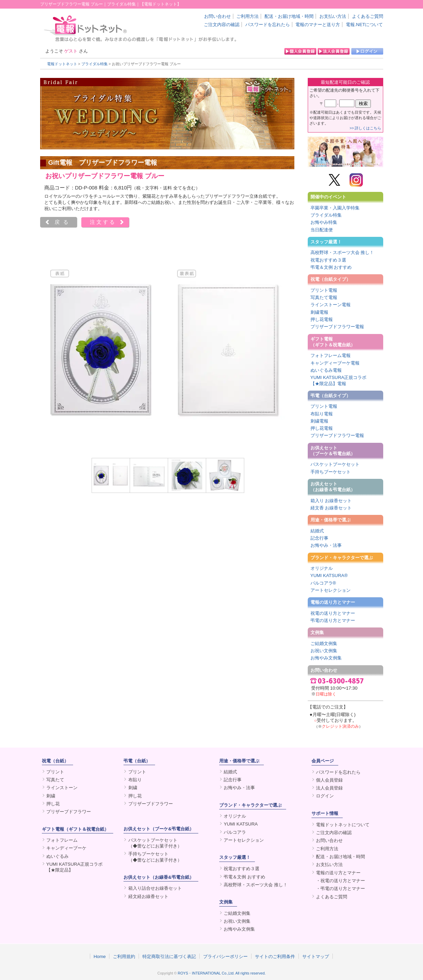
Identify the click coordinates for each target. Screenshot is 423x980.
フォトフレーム (62, 840)
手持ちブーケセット (331, 472)
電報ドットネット (62, 64)
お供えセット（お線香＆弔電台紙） (333, 487)
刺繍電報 (319, 312)
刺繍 (51, 796)
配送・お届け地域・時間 (289, 16)
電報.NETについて (364, 25)
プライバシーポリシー (225, 956)
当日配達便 (322, 230)
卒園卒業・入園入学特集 (335, 208)
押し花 (53, 804)
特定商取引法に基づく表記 (169, 956)
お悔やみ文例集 (326, 658)
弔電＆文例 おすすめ (331, 267)
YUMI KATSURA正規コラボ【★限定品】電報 (339, 380)
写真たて (55, 780)
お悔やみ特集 (324, 222)
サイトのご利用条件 (275, 956)
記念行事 (319, 538)
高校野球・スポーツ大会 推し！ (342, 252)
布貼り (135, 780)
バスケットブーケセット (335, 464)
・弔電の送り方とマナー (340, 889)
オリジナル (322, 568)
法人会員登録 (329, 788)
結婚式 (317, 531)
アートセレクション (331, 590)
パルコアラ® (323, 583)
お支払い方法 (333, 16)
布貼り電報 (322, 414)
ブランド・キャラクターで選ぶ (342, 558)
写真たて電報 (324, 297)
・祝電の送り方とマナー (340, 881)
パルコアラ (235, 832)
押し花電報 (322, 319)
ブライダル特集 (95, 64)
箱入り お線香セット (331, 501)
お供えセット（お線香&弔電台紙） (159, 877)
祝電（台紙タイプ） (331, 279)
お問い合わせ (218, 16)
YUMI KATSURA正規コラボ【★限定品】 (74, 867)
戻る (63, 222)
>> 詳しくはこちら (365, 128)
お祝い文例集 (324, 651)
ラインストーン (62, 788)
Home (100, 956)
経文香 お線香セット (331, 508)
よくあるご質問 (368, 16)
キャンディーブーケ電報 (335, 363)
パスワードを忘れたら (268, 25)
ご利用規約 (124, 956)
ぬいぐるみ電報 (326, 370)
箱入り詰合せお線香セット (155, 888)
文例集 (317, 632)
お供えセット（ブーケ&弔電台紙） (159, 829)
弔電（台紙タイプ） (331, 396)
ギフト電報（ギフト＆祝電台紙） (333, 342)
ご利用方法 (248, 16)
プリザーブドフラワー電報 (337, 327)
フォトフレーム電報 (331, 355)
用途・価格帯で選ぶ (331, 520)
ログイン (325, 796)
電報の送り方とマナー (333, 602)
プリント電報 (324, 290)
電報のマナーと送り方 (318, 25)
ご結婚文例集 (324, 643)
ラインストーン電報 (331, 305)
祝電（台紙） (55, 761)
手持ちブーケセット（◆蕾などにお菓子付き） (155, 857)
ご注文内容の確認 (222, 25)
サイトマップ (316, 956)
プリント (55, 772)
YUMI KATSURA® (329, 575)
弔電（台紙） (137, 761)
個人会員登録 (329, 780)
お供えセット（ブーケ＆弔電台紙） (333, 451)
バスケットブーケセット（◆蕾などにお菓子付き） (155, 843)
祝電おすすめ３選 (328, 260)
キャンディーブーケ (66, 848)
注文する (103, 222)
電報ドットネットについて (343, 825)
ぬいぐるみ (57, 856)
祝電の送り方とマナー (333, 613)
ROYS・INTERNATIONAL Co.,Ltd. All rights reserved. (222, 973)
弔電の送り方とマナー (333, 620)
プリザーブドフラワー (69, 812)
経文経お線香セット (148, 896)
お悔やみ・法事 (326, 545)
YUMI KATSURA (241, 824)
